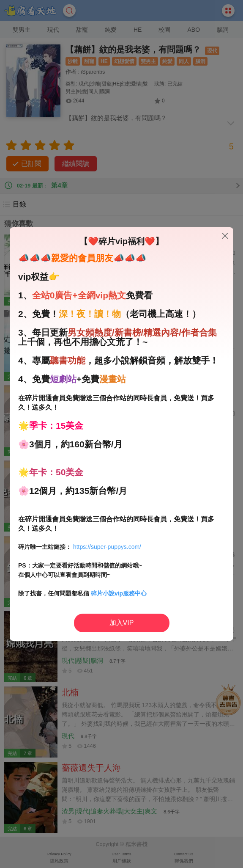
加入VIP (122, 623)
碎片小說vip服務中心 (119, 593)
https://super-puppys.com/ (107, 547)
